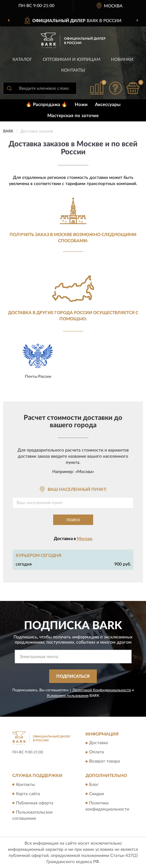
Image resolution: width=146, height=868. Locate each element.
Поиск (73, 520)
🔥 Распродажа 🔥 (47, 105)
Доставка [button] (99, 743)
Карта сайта (28, 794)
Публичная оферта (35, 803)
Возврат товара (105, 762)
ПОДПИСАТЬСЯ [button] (73, 677)
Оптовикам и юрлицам (72, 60)
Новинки (122, 60)
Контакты (73, 70)
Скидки (97, 794)
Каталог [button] (22, 60)
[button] (115, 88)
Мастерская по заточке (73, 116)
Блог (94, 785)
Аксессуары (108, 105)
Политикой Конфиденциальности (102, 690)
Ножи (81, 105)
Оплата (97, 752)
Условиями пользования (68, 696)
